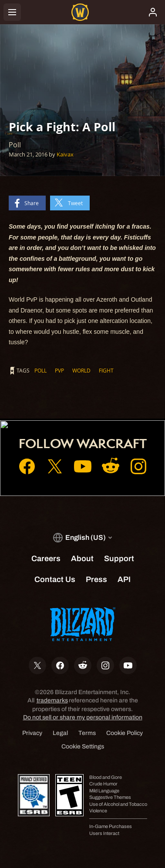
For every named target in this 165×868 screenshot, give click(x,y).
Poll (40, 370)
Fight (106, 370)
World (81, 370)
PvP (59, 370)
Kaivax (65, 154)
